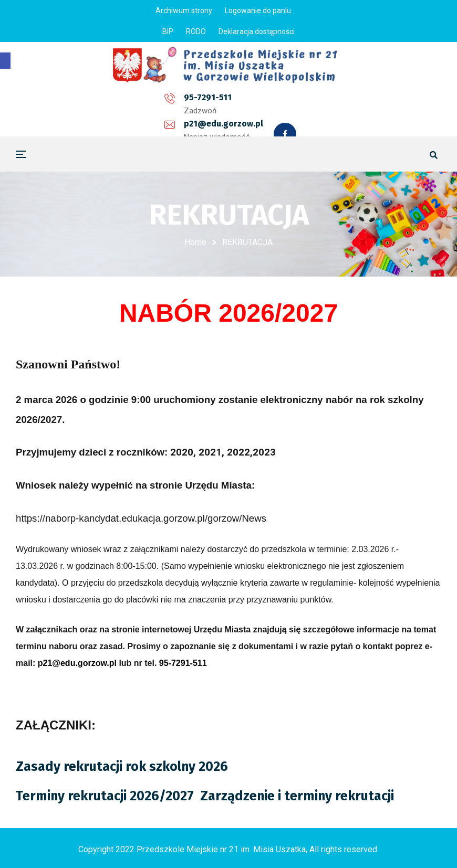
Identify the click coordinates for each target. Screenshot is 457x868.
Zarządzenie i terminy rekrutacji (297, 795)
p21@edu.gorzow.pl (210, 102)
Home (195, 242)
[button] (5, 61)
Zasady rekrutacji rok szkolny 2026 (122, 766)
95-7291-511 (115, 102)
